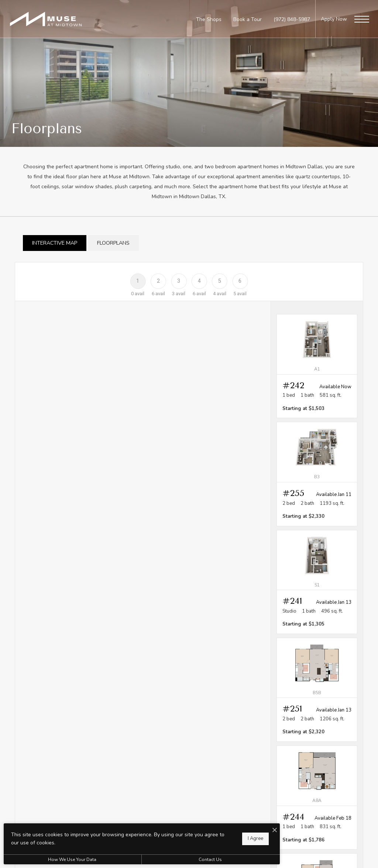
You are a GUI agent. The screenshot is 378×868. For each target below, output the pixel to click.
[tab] (55, 243)
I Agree (238, 838)
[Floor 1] (138, 281)
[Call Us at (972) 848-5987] (292, 19)
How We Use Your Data (68, 860)
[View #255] (317, 474)
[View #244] (317, 798)
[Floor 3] (179, 281)
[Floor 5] (219, 281)
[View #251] (317, 690)
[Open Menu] (362, 19)
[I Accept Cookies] (257, 831)
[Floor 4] (199, 281)
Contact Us (197, 860)
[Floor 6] (240, 281)
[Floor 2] (158, 281)
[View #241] (317, 582)
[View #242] (317, 366)
